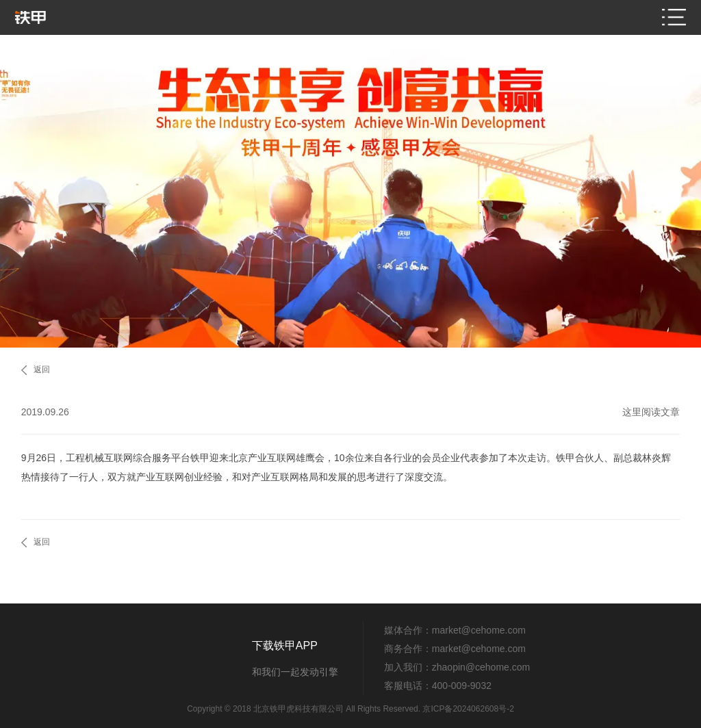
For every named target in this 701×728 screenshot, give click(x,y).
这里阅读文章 (651, 412)
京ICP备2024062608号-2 (468, 709)
